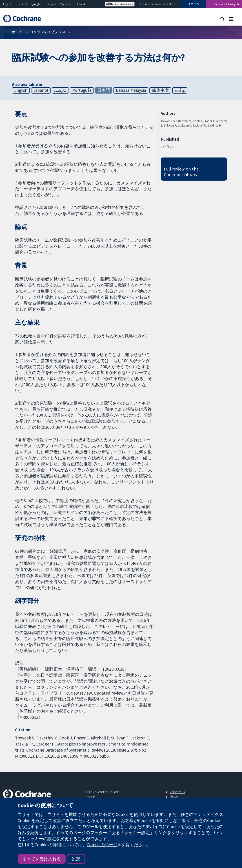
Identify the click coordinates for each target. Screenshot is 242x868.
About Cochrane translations (158, 4)
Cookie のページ (102, 845)
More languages (120, 4)
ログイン (193, 4)
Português (82, 90)
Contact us (177, 792)
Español (22, 4)
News (174, 797)
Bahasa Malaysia (131, 90)
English (8, 4)
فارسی (36, 4)
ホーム (17, 32)
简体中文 (160, 90)
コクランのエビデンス (48, 32)
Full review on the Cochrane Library (181, 172)
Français (50, 4)
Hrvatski (81, 4)
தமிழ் (180, 90)
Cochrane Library (224, 4)
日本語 (104, 90)
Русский (66, 4)
